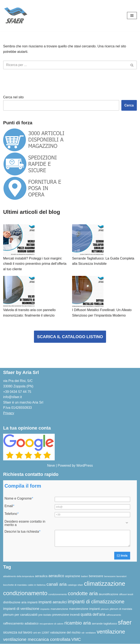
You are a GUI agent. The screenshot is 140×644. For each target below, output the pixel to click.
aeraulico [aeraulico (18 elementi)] (56, 576)
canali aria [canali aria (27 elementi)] (57, 584)
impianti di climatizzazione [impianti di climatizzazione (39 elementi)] (96, 602)
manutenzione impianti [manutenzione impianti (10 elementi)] (84, 609)
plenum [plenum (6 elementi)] (105, 609)
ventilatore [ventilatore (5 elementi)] (91, 633)
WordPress (85, 466)
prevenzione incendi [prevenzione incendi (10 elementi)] (66, 615)
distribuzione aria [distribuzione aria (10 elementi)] (15, 602)
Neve (51, 466)
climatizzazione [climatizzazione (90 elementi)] (105, 584)
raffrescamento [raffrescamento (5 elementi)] (114, 615)
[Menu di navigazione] (132, 16)
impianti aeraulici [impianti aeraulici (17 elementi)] (53, 602)
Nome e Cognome (19, 499)
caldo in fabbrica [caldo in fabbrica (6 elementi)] (37, 585)
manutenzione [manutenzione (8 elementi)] (59, 609)
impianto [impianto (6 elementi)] (45, 609)
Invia (122, 556)
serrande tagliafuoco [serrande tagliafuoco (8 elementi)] (104, 624)
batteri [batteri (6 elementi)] (85, 576)
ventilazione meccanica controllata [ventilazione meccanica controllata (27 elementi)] (37, 639)
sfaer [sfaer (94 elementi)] (125, 622)
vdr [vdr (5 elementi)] (83, 633)
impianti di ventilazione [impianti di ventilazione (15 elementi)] (21, 609)
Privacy (9, 413)
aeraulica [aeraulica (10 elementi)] (41, 576)
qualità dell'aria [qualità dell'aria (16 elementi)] (93, 615)
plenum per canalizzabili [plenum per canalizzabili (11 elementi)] (20, 615)
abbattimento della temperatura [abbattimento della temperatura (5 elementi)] (19, 576)
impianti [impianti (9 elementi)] (33, 602)
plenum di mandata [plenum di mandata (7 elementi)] (121, 609)
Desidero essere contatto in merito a (25, 523)
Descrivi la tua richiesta (22, 532)
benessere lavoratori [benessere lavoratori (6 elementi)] (115, 576)
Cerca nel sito (13, 97)
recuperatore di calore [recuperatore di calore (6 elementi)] (51, 624)
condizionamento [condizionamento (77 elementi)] (25, 593)
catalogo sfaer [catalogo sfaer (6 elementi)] (75, 585)
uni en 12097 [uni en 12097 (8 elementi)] (41, 633)
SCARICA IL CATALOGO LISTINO (70, 337)
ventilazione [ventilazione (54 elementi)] (111, 632)
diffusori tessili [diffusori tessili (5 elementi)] (126, 594)
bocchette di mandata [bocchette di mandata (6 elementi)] (15, 585)
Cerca (129, 105)
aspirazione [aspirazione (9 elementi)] (73, 576)
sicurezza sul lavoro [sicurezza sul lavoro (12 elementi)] (18, 632)
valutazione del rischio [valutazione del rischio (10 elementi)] (65, 632)
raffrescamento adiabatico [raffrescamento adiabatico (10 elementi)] (21, 623)
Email (9, 506)
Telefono (11, 514)
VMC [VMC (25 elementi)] (76, 639)
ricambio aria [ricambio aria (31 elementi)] (78, 623)
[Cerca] (65, 65)
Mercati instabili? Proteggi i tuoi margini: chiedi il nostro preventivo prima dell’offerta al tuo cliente (35, 264)
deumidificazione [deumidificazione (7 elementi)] (108, 594)
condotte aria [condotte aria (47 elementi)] (83, 593)
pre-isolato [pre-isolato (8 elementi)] (45, 615)
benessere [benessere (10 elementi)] (96, 576)
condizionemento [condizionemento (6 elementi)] (58, 594)
